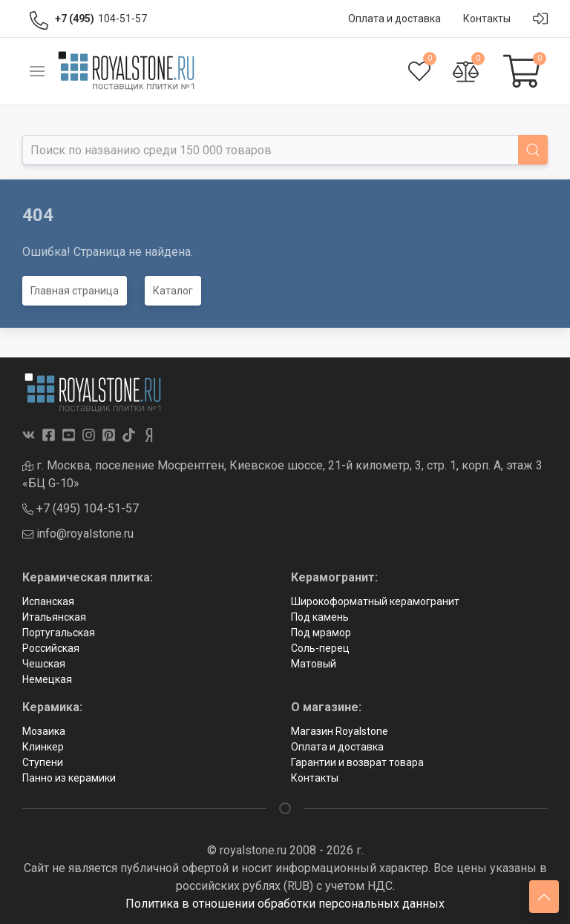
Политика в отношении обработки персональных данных (285, 904)
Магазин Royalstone (340, 731)
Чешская (44, 664)
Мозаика (44, 731)
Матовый (314, 664)
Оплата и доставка (337, 747)
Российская (51, 648)
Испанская (48, 601)
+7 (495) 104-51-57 (81, 508)
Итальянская (54, 617)
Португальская (59, 633)
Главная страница (75, 291)
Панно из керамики (69, 778)
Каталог (173, 291)
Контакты (315, 778)
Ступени (43, 762)
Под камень (320, 617)
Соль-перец (320, 648)
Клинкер (43, 747)
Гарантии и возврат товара (357, 762)
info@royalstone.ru (78, 534)
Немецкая (47, 679)
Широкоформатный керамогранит (375, 601)
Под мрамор (321, 633)
